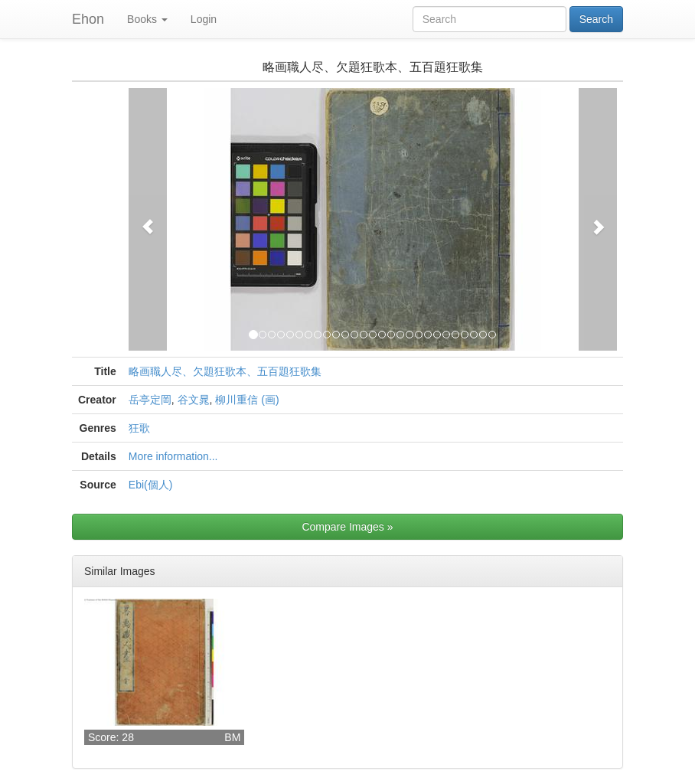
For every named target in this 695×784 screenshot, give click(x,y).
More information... (173, 456)
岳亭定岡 (150, 400)
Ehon (88, 19)
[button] (148, 219)
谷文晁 (194, 400)
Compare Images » (347, 527)
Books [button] (147, 19)
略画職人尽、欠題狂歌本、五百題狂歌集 (225, 371)
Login (204, 19)
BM (232, 737)
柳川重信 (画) (247, 400)
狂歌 (139, 428)
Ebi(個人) (151, 485)
